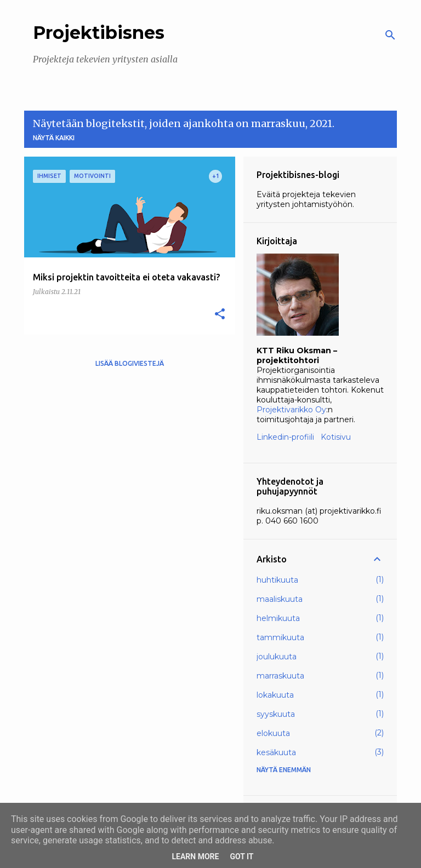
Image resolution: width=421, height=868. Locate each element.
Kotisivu (336, 437)
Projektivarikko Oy (291, 410)
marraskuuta (280, 676)
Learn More (195, 856)
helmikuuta (278, 618)
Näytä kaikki (54, 138)
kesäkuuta (276, 752)
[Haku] (390, 35)
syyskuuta (276, 714)
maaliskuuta (280, 599)
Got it (241, 856)
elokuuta (273, 733)
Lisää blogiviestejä (130, 363)
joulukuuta (277, 657)
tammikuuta (280, 637)
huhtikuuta (277, 580)
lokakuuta (275, 695)
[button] (220, 314)
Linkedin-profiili (285, 437)
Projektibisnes (99, 33)
